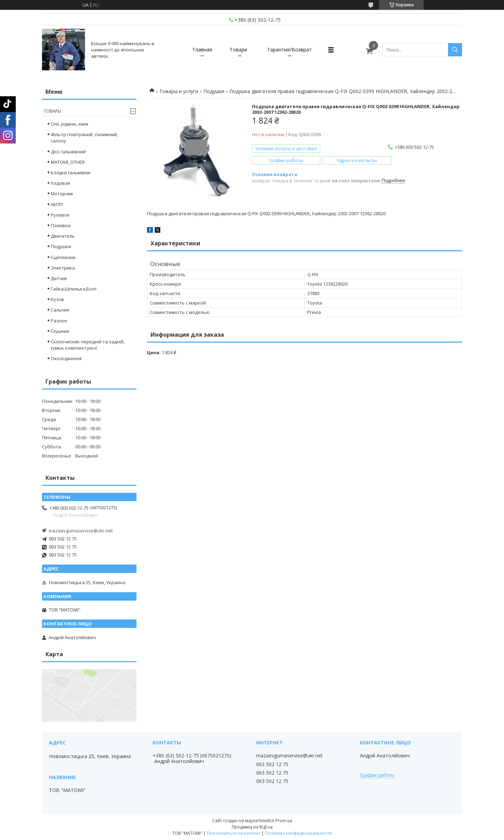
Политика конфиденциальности (299, 833)
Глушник (60, 331)
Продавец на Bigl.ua (252, 827)
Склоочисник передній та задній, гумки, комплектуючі (88, 345)
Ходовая (60, 183)
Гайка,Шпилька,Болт (74, 289)
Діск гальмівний (68, 152)
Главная (202, 50)
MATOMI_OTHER (68, 162)
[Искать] (455, 50)
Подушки (214, 91)
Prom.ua (284, 821)
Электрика (63, 268)
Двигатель (63, 236)
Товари (238, 50)
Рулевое (60, 215)
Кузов (57, 299)
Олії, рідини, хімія (69, 124)
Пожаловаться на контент (234, 833)
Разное (59, 321)
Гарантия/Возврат (290, 50)
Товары (52, 111)
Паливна (61, 225)
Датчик (59, 278)
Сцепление (63, 257)
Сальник (60, 310)
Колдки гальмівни (71, 173)
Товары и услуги (179, 91)
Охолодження (66, 358)
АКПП (57, 204)
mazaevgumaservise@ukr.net (81, 531)
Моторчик (62, 194)
